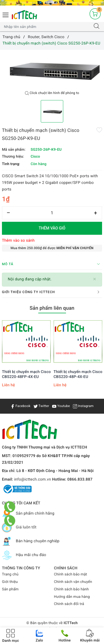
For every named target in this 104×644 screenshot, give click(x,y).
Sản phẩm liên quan (52, 308)
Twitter (41, 406)
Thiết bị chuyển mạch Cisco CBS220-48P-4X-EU (78, 374)
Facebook (21, 406)
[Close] (95, 279)
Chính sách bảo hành (72, 589)
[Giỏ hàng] (95, 14)
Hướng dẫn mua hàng (72, 597)
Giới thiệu (10, 582)
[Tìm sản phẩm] (47, 27)
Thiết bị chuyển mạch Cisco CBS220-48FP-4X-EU (26, 374)
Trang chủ (10, 574)
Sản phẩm (10, 589)
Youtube (61, 406)
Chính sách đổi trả (69, 604)
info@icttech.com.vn (33, 479)
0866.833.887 (80, 479)
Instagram (83, 406)
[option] (52, 69)
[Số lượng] (52, 213)
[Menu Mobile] (6, 14)
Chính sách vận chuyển (73, 582)
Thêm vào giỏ (52, 228)
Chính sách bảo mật (71, 574)
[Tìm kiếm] (97, 27)
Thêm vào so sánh (18, 241)
